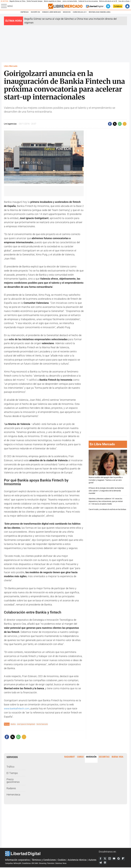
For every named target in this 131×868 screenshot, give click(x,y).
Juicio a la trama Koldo (70, 1)
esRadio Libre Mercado (51, 12)
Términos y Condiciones (44, 860)
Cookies (62, 860)
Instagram (110, 859)
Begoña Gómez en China (17, 1)
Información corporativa (17, 860)
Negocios (67, 12)
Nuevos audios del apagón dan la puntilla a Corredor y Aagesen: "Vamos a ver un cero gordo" (108, 467)
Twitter (106, 859)
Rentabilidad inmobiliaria (100, 12)
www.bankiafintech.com (17, 709)
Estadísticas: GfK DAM (30, 864)
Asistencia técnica (77, 860)
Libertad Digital (52, 854)
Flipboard (101, 863)
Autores (92, 860)
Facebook (101, 859)
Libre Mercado (11, 66)
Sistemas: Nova (61, 864)
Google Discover (120, 859)
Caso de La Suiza (124, 1)
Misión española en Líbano (52, 1)
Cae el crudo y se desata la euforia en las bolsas (107, 509)
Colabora (118, 6)
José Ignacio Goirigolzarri (28, 724)
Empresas (25, 12)
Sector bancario (45, 724)
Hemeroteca (13, 795)
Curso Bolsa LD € (80, 12)
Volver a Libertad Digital (95, 6)
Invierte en (35, 12)
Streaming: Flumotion (47, 864)
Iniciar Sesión (127, 6)
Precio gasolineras (13, 781)
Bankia (13, 724)
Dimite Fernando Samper (35, 1)
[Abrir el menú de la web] (24, 6)
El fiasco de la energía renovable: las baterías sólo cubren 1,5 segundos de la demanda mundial (106, 491)
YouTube (115, 859)
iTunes (110, 863)
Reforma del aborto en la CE (108, 1)
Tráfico (10, 767)
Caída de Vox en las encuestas (88, 1)
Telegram (106, 863)
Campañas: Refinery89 (13, 864)
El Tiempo (12, 773)
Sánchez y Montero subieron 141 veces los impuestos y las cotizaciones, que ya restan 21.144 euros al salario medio (106, 501)
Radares (11, 788)
